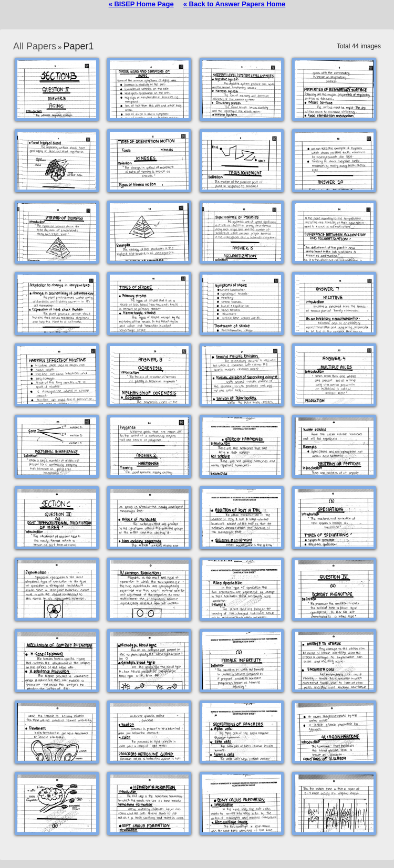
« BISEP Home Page (141, 4)
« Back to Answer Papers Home (235, 4)
